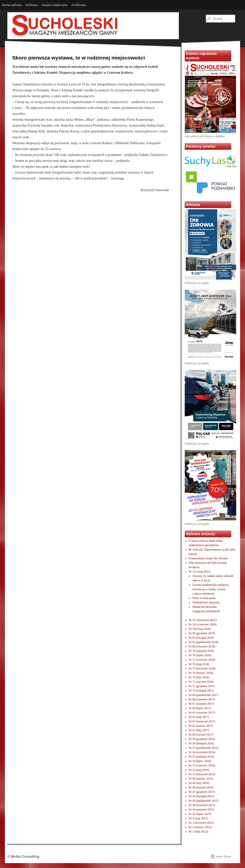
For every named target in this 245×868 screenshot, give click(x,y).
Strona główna (12, 5)
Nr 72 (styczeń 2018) (201, 682)
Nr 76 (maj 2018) (199, 664)
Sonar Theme (223, 856)
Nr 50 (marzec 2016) (201, 779)
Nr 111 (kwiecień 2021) (203, 620)
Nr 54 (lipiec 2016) (200, 761)
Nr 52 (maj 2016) (199, 770)
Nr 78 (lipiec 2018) (200, 655)
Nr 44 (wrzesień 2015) (202, 805)
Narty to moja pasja (204, 598)
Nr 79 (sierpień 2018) (201, 651)
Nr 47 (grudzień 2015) (202, 792)
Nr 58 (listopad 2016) (201, 743)
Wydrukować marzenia (206, 602)
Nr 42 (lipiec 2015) (200, 814)
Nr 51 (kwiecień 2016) (202, 774)
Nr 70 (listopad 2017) (201, 691)
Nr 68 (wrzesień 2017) (202, 699)
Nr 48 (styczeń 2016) (201, 787)
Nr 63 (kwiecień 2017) (202, 721)
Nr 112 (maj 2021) (200, 572)
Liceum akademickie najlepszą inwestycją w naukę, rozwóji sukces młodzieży (210, 589)
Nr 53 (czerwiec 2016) (202, 765)
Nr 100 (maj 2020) (200, 629)
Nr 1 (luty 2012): (199, 832)
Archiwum (79, 5)
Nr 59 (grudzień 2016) (202, 739)
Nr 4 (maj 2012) (198, 818)
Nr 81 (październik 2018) (204, 642)
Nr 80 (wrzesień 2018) (202, 646)
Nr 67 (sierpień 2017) (201, 704)
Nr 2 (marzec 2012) (200, 827)
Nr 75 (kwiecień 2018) (202, 669)
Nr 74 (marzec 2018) (201, 673)
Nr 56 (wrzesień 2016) (202, 752)
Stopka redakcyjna (55, 5)
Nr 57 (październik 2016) (204, 748)
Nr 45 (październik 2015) (204, 801)
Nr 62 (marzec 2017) (201, 726)
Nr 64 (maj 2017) (199, 717)
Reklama (32, 5)
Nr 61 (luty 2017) (199, 730)
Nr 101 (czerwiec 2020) (203, 624)
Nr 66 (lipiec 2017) (200, 708)
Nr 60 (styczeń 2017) (201, 735)
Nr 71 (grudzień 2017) (202, 686)
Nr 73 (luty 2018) (199, 677)
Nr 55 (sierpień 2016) (201, 757)
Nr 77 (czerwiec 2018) (202, 660)
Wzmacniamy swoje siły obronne (208, 558)
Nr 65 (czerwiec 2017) (202, 713)
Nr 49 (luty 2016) (199, 783)
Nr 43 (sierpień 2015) (201, 809)
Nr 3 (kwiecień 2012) (201, 823)
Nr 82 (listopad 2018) (201, 638)
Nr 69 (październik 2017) (204, 695)
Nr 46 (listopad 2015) (201, 796)
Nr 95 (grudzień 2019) (202, 633)
